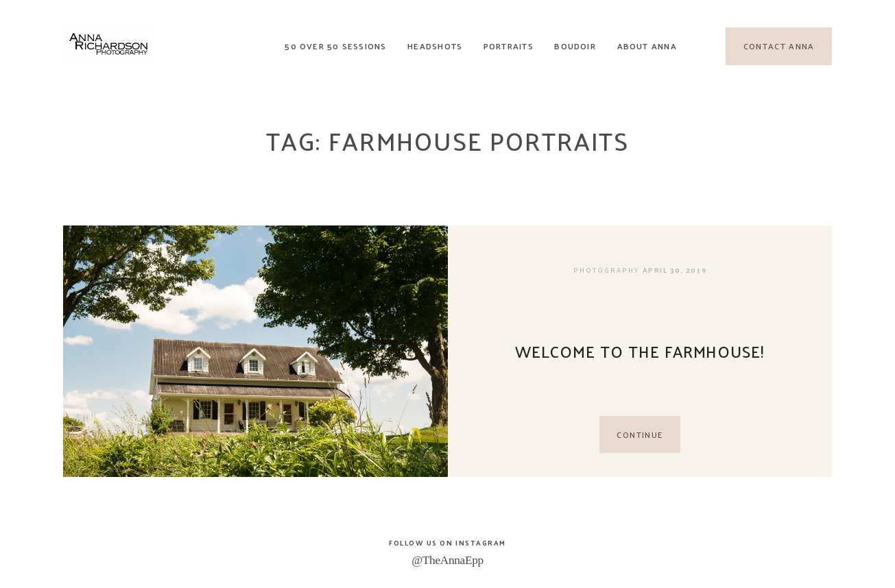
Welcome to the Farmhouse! (640, 351)
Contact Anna (779, 47)
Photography (606, 270)
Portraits (509, 46)
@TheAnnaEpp (447, 560)
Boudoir (575, 46)
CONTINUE (640, 434)
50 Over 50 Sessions (335, 46)
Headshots (435, 46)
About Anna (647, 46)
